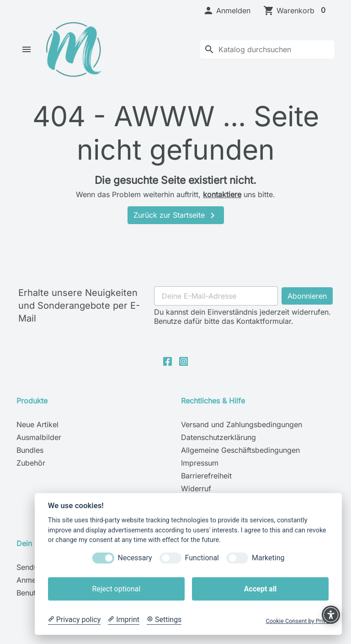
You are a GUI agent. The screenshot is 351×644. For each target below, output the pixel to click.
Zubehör (31, 472)
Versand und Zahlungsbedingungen (242, 433)
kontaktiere (222, 203)
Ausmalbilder (39, 446)
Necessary (135, 558)
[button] (227, 11)
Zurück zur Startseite (176, 224)
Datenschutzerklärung (218, 446)
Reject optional (116, 589)
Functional (202, 558)
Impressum (200, 472)
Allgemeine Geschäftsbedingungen (240, 459)
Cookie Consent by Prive (297, 621)
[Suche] (267, 54)
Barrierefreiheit (206, 484)
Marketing (268, 558)
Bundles (30, 459)
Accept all (260, 589)
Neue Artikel (37, 433)
